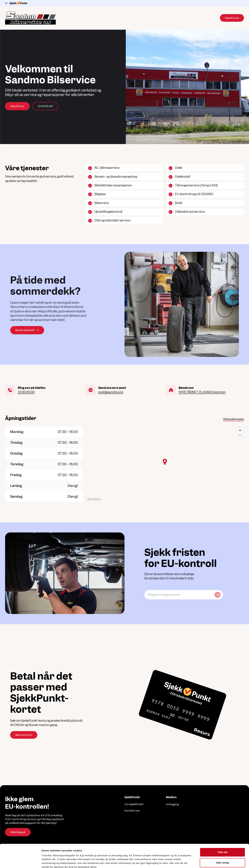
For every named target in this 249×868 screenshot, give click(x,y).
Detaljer (169, 862)
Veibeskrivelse (233, 419)
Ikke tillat (222, 850)
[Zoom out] (240, 435)
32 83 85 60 (45, 106)
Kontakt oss (132, 811)
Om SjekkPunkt (134, 804)
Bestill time (17, 106)
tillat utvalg (222, 839)
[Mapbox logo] (94, 499)
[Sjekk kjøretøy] (218, 595)
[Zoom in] (240, 430)
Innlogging (172, 804)
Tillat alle (222, 829)
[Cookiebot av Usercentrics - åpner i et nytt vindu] (21, 862)
